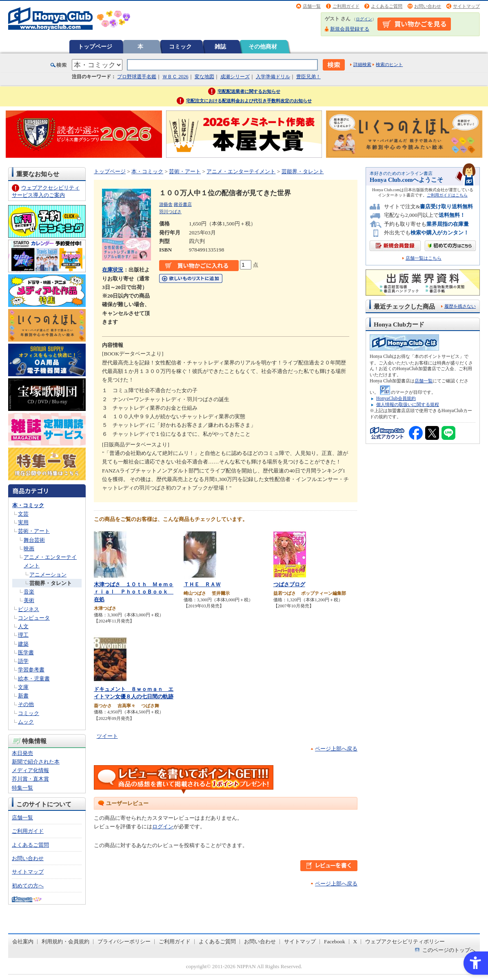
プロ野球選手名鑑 (137, 77)
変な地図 (204, 77)
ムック (26, 722)
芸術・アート (34, 531)
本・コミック (28, 505)
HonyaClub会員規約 (396, 398)
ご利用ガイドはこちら (447, 195)
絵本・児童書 (34, 679)
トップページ (95, 46)
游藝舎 (166, 204)
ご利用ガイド (346, 6)
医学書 (26, 652)
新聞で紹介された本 (36, 762)
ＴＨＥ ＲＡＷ (202, 584)
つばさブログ (289, 584)
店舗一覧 (312, 6)
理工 (23, 635)
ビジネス (29, 609)
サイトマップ (466, 6)
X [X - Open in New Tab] (355, 941)
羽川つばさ (170, 212)
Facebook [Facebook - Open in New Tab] (335, 941)
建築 (23, 644)
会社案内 (23, 941)
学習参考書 (31, 670)
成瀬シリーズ (235, 77)
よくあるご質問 (387, 6)
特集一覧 (22, 788)
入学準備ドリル (273, 77)
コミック (180, 46)
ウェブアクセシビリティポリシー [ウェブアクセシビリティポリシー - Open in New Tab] (405, 941)
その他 (26, 704)
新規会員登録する (350, 29)
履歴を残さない (460, 306)
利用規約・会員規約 (65, 941)
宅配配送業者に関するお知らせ (249, 91)
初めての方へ (28, 886)
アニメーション (48, 575)
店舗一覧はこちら (424, 258)
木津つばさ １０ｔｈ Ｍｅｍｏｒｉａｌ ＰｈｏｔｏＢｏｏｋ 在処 (134, 592)
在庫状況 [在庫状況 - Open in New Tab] (113, 270)
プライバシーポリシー (124, 941)
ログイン (364, 19)
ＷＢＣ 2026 (175, 77)
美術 (29, 600)
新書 (23, 696)
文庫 (23, 687)
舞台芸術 (34, 540)
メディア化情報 (30, 770)
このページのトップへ (449, 950)
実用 (23, 522)
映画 (29, 548)
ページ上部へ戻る (336, 749)
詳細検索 (362, 64)
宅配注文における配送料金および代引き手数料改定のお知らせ (249, 101)
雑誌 (220, 46)
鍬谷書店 (183, 204)
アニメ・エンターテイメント (241, 171)
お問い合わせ (428, 6)
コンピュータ (34, 618)
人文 (23, 626)
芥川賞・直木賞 (30, 779)
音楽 (29, 592)
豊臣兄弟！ (308, 77)
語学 (23, 661)
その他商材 (263, 46)
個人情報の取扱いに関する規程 (408, 404)
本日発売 (22, 753)
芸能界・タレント (51, 583)
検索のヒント (389, 64)
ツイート (107, 736)
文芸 (23, 514)
